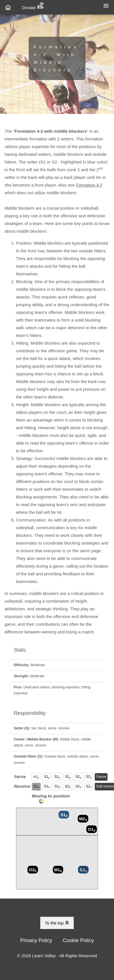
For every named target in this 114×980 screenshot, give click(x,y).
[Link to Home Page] (9, 7)
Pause (101, 777)
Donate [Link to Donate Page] (33, 6)
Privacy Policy (36, 940)
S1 (47, 777)
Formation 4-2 (89, 185)
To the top (58, 923)
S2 (68, 777)
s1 (36, 777)
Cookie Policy (78, 940)
